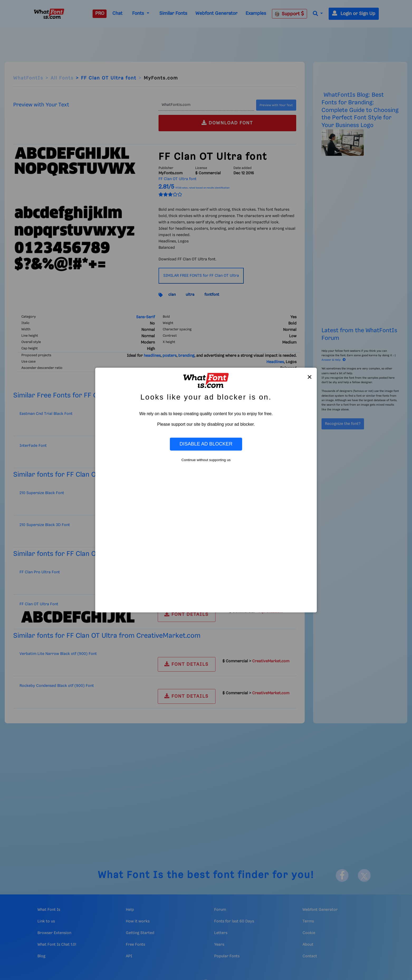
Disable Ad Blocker (206, 444)
